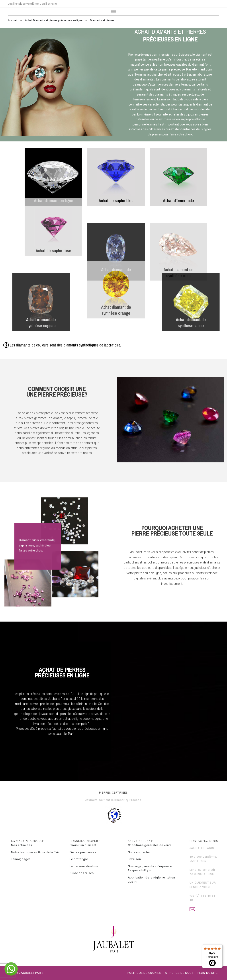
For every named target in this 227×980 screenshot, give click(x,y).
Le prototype (79, 859)
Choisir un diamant (83, 845)
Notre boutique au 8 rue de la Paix (35, 852)
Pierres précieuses (83, 852)
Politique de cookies (144, 973)
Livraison (134, 859)
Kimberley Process (128, 800)
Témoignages (21, 859)
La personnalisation (84, 866)
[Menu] (220, 947)
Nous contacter (139, 852)
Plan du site (207, 973)
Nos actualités (22, 845)
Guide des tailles (82, 873)
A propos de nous (179, 973)
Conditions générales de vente (150, 845)
